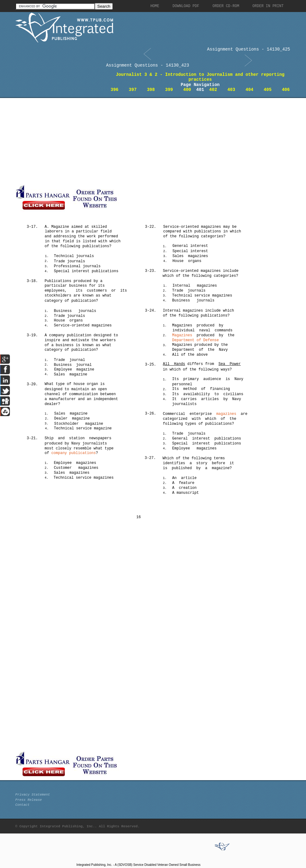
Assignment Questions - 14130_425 (249, 49)
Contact (23, 805)
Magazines (182, 335)
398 (151, 90)
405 (268, 90)
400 (187, 90)
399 (169, 90)
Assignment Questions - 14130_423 (147, 65)
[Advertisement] (147, 141)
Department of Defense (196, 340)
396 (114, 90)
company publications (73, 453)
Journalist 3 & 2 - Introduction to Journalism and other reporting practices (200, 77)
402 (213, 90)
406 (286, 90)
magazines (226, 414)
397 (133, 90)
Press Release (29, 800)
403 (231, 90)
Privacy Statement (33, 795)
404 (249, 90)
